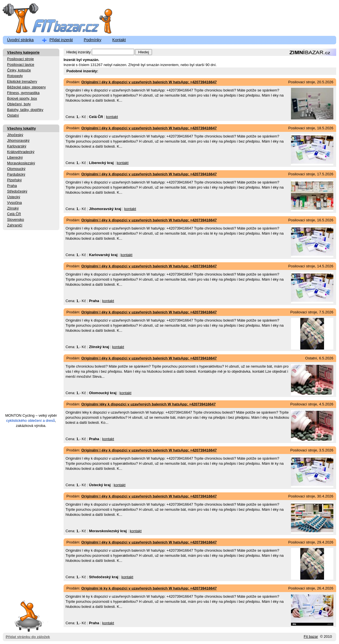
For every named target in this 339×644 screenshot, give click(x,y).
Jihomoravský (18, 140)
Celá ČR (14, 214)
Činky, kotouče (19, 70)
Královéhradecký (21, 152)
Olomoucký (16, 169)
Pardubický (16, 174)
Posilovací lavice (21, 65)
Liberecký (15, 157)
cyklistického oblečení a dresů (31, 421)
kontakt (112, 117)
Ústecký (14, 197)
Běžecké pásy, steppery (26, 87)
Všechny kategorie (23, 52)
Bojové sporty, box (22, 98)
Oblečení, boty (19, 104)
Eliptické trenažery (22, 81)
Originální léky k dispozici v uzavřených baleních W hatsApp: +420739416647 (149, 404)
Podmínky (92, 40)
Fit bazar (311, 637)
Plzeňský (14, 180)
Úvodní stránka (20, 40)
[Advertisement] (31, 324)
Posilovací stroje (20, 59)
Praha (12, 186)
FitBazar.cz (52, 20)
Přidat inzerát (61, 40)
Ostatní (13, 115)
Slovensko (16, 220)
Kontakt (119, 40)
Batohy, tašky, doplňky (25, 110)
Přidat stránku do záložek (28, 616)
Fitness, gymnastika (23, 93)
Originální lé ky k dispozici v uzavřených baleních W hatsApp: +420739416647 (149, 588)
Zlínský (13, 208)
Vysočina (14, 203)
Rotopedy (15, 76)
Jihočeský (15, 135)
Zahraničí (15, 225)
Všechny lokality (21, 128)
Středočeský (17, 191)
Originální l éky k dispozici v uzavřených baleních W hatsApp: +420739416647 (149, 82)
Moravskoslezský (21, 163)
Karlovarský (17, 146)
